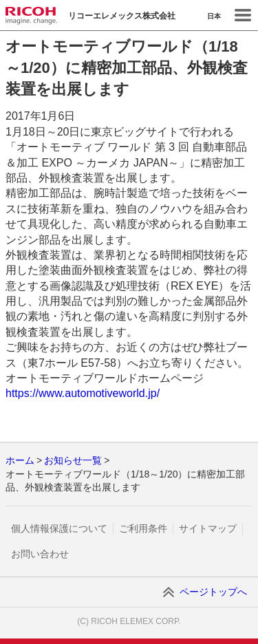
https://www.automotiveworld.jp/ (83, 393)
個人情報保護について (59, 528)
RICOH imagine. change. (31, 16)
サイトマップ (208, 528)
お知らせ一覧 (73, 460)
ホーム (20, 460)
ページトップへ (213, 592)
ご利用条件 (143, 528)
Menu (243, 15)
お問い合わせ (40, 554)
